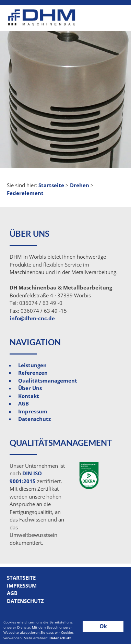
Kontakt (29, 396)
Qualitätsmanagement (48, 381)
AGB (23, 403)
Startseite (21, 578)
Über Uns (30, 388)
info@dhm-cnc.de (32, 318)
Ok (103, 626)
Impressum (33, 411)
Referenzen (33, 373)
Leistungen (32, 365)
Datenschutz (34, 419)
